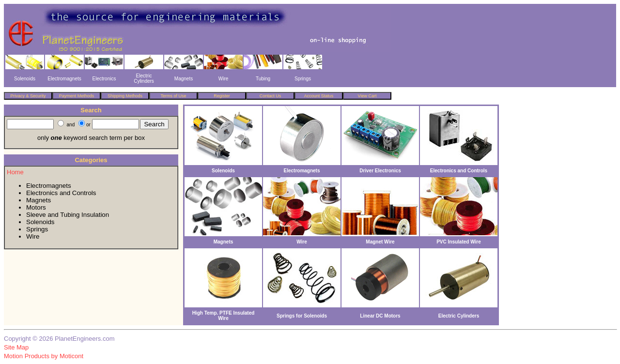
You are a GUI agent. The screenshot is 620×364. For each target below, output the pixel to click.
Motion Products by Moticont (44, 356)
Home (15, 172)
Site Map (16, 347)
